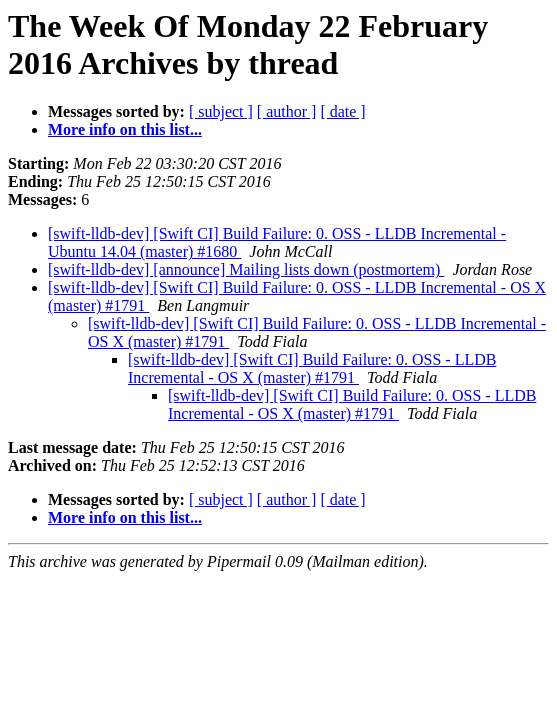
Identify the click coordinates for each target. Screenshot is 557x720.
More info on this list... (125, 129)
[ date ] (342, 111)
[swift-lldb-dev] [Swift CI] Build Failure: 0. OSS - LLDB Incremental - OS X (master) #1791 (312, 368)
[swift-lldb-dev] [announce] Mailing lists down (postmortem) (246, 269)
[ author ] (287, 111)
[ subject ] (221, 111)
